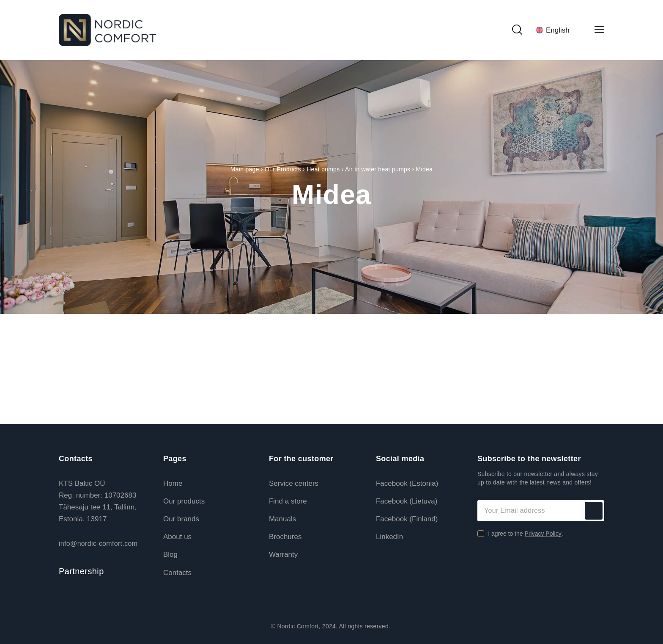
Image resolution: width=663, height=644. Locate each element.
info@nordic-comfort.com (98, 544)
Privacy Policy (543, 534)
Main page (245, 169)
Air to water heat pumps (378, 169)
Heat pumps (323, 169)
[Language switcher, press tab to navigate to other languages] (558, 30)
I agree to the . (525, 534)
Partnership (81, 571)
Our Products (283, 169)
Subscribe (594, 511)
